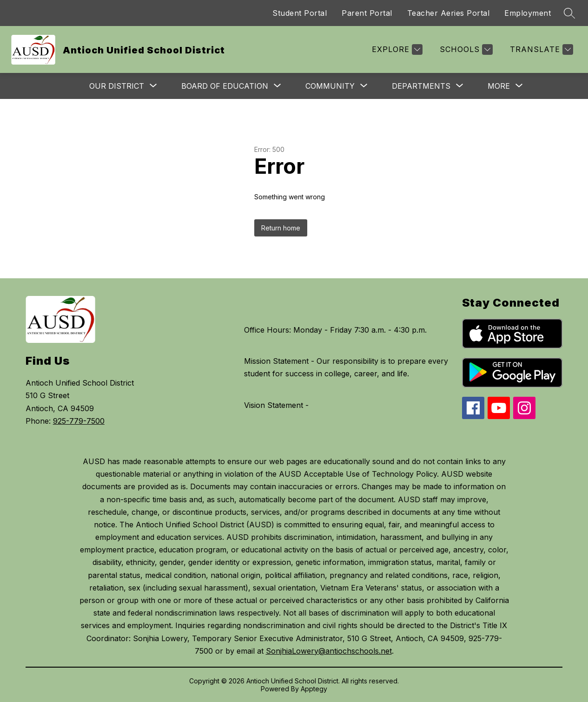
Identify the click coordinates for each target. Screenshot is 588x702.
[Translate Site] (540, 49)
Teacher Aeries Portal (449, 13)
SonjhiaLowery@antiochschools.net (329, 651)
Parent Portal (367, 13)
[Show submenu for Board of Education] (225, 86)
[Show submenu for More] (499, 86)
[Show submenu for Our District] (117, 86)
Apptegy (314, 689)
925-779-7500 (79, 421)
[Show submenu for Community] (330, 86)
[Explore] (396, 49)
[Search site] (569, 13)
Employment (528, 13)
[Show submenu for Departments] (421, 86)
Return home (281, 228)
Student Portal (300, 13)
